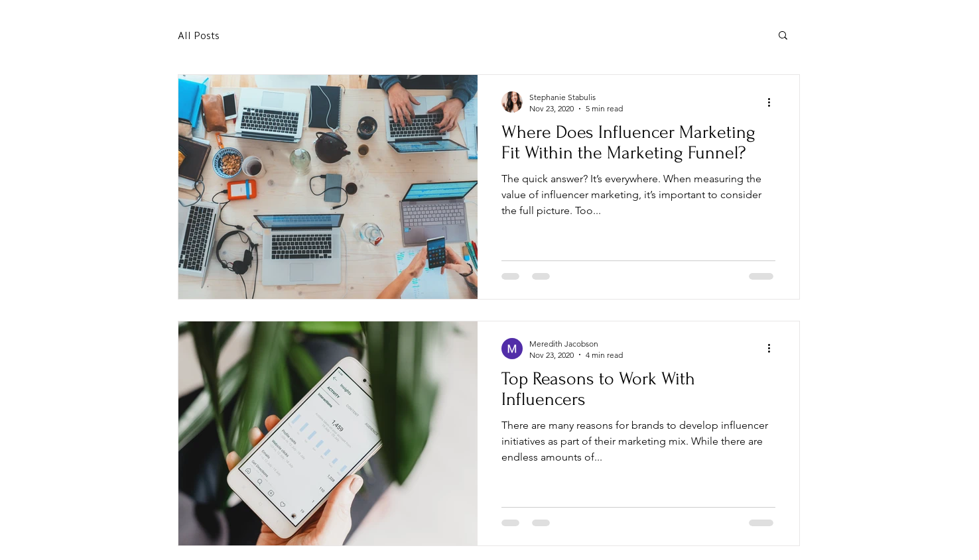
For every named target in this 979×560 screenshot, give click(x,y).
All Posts (199, 34)
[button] (783, 36)
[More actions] (773, 102)
